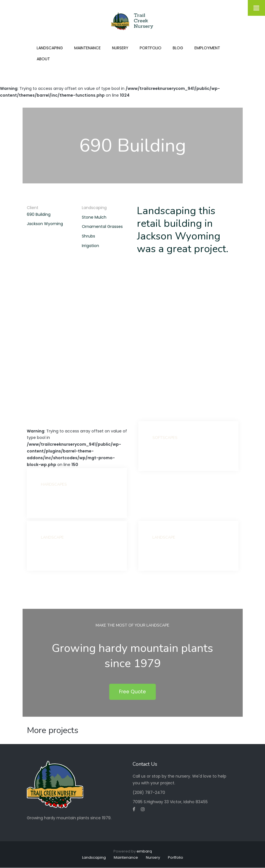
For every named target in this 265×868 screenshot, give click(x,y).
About (43, 59)
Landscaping (50, 48)
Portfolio (151, 48)
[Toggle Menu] (256, 8)
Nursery (120, 48)
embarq (144, 851)
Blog (178, 48)
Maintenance (87, 48)
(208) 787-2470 (149, 792)
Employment (207, 48)
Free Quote (132, 692)
